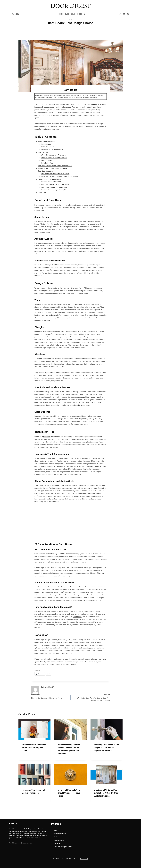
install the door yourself (55, 485)
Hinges (79, 14)
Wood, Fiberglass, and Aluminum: (54, 155)
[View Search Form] (84, 14)
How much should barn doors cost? (54, 187)
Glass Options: (47, 160)
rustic (99, 397)
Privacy (56, 830)
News (73, 14)
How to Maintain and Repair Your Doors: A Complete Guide (34, 748)
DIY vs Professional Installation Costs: (55, 174)
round (83, 397)
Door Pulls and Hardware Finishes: (54, 158)
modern (94, 397)
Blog (67, 14)
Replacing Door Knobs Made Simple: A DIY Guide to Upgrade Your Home (106, 748)
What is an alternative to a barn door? (55, 185)
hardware (90, 229)
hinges (48, 268)
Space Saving (46, 144)
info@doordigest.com (26, 843)
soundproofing (89, 595)
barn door (82, 405)
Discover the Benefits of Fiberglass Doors (50, 696)
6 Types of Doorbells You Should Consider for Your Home (69, 793)
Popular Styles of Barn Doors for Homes (53, 168)
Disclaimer (57, 843)
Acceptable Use (59, 840)
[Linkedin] (128, 14)
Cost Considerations (45, 171)
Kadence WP (84, 859)
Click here (101, 573)
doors (94, 104)
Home (61, 14)
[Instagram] (124, 14)
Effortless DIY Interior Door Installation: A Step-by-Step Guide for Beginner (106, 793)
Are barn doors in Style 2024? (52, 182)
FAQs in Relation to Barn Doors (49, 179)
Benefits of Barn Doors (46, 141)
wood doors (96, 342)
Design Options (44, 152)
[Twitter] (120, 14)
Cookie (56, 837)
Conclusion (42, 193)
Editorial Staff (47, 687)
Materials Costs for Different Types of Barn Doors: (60, 176)
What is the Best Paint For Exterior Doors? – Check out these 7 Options (91, 697)
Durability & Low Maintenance (52, 149)
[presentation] (35, 729)
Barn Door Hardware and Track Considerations (55, 166)
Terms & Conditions (60, 834)
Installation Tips (47, 163)
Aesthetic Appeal (48, 147)
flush (88, 397)
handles (51, 315)
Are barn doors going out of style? (54, 190)
